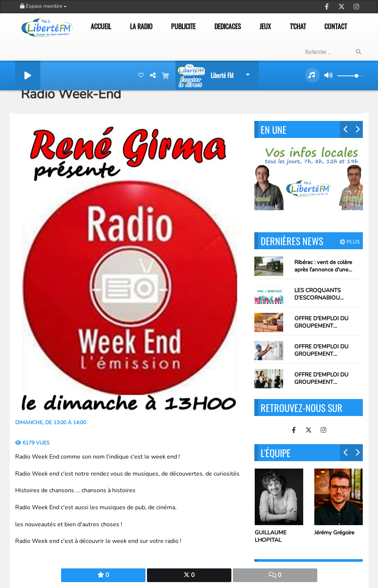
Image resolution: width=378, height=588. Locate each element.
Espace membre (43, 6)
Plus (350, 242)
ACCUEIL (101, 26)
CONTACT (336, 26)
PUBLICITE (183, 26)
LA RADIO (141, 26)
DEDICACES (228, 26)
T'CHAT (298, 26)
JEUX (265, 26)
